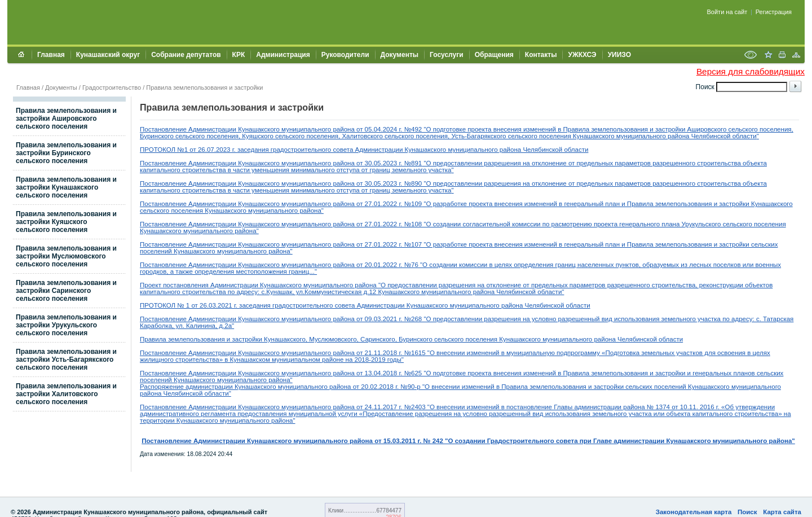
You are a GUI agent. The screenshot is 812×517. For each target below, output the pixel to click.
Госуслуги (447, 55)
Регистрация (774, 12)
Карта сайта (782, 512)
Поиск (747, 512)
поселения (186, 211)
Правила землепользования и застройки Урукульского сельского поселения (66, 325)
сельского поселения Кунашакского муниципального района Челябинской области (558, 339)
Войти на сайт (727, 12)
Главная (51, 55)
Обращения (494, 55)
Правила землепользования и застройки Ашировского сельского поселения (66, 119)
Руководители (345, 55)
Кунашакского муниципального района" (263, 211)
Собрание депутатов (186, 55)
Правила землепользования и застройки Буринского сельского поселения (66, 153)
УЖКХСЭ (582, 55)
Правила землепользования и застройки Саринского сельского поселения (66, 291)
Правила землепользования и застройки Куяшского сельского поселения (66, 222)
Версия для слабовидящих (751, 71)
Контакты (541, 55)
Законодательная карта (694, 512)
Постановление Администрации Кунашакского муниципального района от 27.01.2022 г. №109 (281, 204)
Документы (400, 55)
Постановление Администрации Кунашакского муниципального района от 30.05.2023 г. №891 (281, 163)
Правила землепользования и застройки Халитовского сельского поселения (66, 394)
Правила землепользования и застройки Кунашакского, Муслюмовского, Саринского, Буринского (286, 339)
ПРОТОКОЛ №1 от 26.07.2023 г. (189, 150)
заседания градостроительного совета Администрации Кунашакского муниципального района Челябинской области (413, 150)
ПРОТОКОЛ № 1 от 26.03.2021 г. (189, 305)
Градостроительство (112, 87)
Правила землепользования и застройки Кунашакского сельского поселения (66, 187)
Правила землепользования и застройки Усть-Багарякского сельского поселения (66, 360)
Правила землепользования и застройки (204, 87)
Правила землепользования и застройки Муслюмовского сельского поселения (66, 256)
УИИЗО (619, 55)
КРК (239, 55)
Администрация (283, 55)
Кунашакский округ (108, 55)
